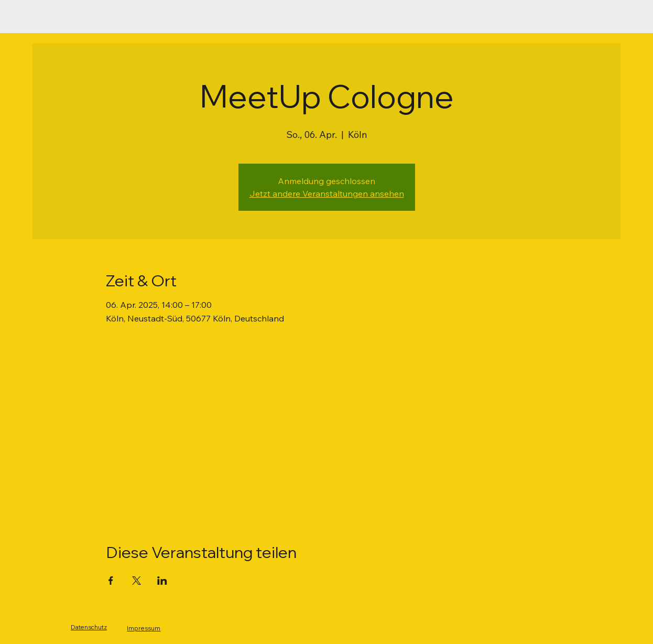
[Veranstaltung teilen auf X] (137, 581)
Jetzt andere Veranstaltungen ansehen (327, 194)
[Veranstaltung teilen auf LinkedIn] (162, 581)
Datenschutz (89, 627)
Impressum (144, 628)
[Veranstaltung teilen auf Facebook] (111, 581)
